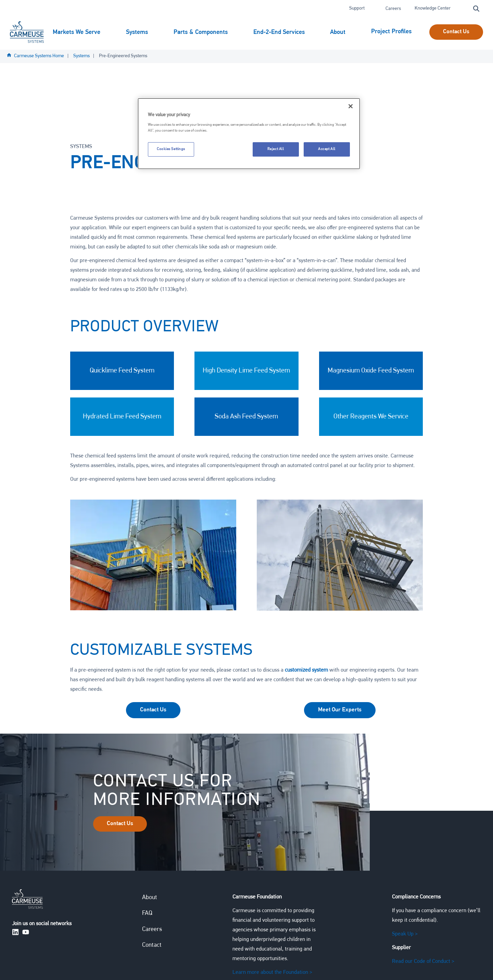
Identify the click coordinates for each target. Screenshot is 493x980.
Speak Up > (405, 936)
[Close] (351, 106)
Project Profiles (73, 56)
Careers (393, 9)
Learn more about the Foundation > (272, 974)
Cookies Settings (171, 149)
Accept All (327, 149)
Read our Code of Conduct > (423, 963)
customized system (306, 672)
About (339, 31)
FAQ (147, 915)
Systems (138, 31)
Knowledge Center (433, 8)
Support (357, 8)
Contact (152, 947)
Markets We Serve (77, 31)
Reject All (276, 149)
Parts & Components (201, 31)
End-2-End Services (280, 31)
